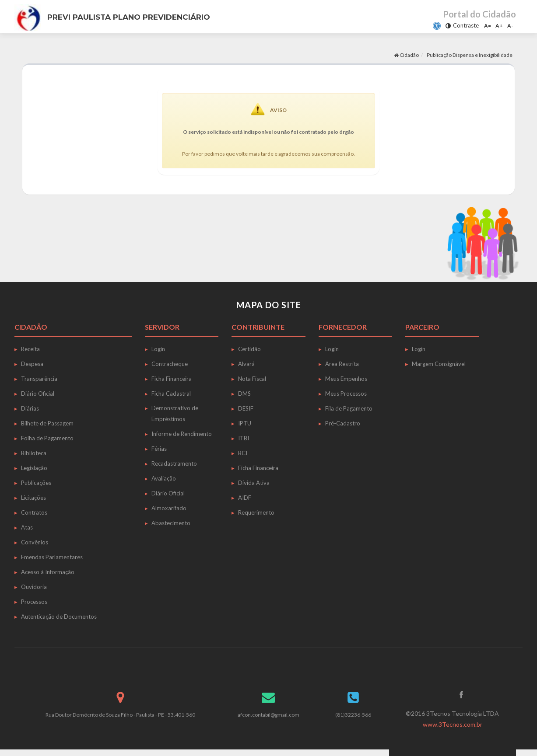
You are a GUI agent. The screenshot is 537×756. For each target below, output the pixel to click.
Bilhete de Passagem (47, 423)
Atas (27, 527)
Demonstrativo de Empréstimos (175, 413)
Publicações (36, 483)
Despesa (32, 364)
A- (510, 26)
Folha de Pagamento (47, 438)
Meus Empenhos (346, 379)
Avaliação (164, 478)
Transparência (39, 379)
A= (488, 26)
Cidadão (406, 55)
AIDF (245, 498)
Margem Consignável (439, 364)
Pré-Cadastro (343, 423)
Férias (159, 449)
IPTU (245, 423)
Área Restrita (342, 364)
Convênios (35, 542)
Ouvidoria (34, 587)
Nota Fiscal (252, 379)
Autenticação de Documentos (59, 617)
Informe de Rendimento (182, 434)
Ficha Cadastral (171, 394)
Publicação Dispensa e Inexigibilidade (470, 55)
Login (158, 349)
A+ (499, 26)
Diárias (30, 408)
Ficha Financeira (172, 379)
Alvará (246, 364)
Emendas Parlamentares (52, 557)
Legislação (34, 468)
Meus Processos (346, 394)
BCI (243, 453)
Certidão (249, 349)
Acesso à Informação (48, 572)
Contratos (34, 512)
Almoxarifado (169, 508)
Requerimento (256, 512)
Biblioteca (34, 453)
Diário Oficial (38, 394)
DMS (244, 394)
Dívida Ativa (254, 483)
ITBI (244, 438)
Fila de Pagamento (349, 408)
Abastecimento (171, 523)
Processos (34, 602)
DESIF (246, 408)
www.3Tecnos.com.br (453, 724)
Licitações (33, 498)
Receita (30, 349)
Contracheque (170, 364)
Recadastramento (174, 463)
